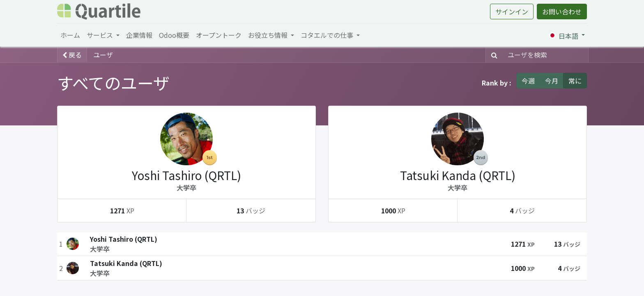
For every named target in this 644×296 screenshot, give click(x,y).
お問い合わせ (562, 12)
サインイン (512, 12)
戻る (72, 55)
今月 (552, 81)
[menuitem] (70, 35)
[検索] (493, 55)
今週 (528, 81)
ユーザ (103, 55)
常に (575, 81)
